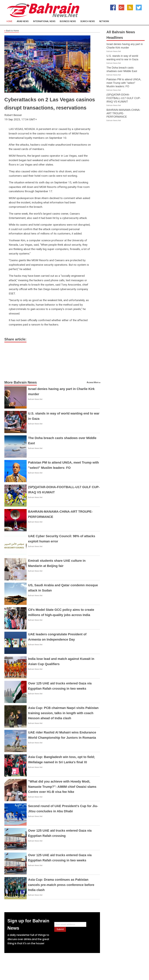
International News (44, 21)
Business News (68, 21)
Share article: (15, 339)
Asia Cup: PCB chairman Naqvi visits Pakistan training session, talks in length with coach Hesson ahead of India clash (63, 713)
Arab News (23, 21)
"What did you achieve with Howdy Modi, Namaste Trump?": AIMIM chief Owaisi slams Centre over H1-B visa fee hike (62, 787)
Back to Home (12, 31)
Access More (93, 382)
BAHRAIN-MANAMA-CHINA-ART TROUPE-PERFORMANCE (123, 113)
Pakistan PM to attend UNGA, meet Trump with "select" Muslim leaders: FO (124, 83)
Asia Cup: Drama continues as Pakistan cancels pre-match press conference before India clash (61, 885)
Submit (60, 929)
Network (104, 21)
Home (9, 21)
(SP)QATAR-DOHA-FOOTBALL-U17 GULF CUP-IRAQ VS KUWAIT (124, 98)
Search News (88, 21)
